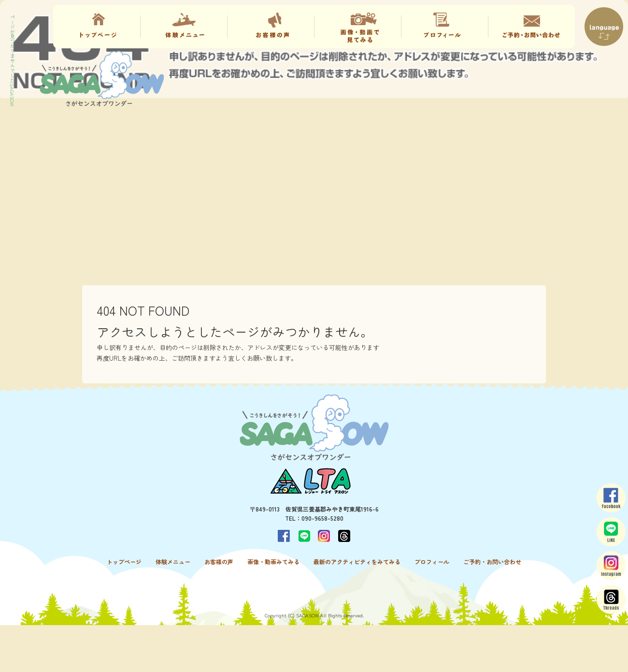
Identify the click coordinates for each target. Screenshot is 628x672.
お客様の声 (271, 27)
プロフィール (444, 27)
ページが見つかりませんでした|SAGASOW (12, 60)
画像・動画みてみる (357, 27)
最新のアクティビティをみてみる (357, 562)
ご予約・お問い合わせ (531, 27)
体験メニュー (184, 27)
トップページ (97, 27)
